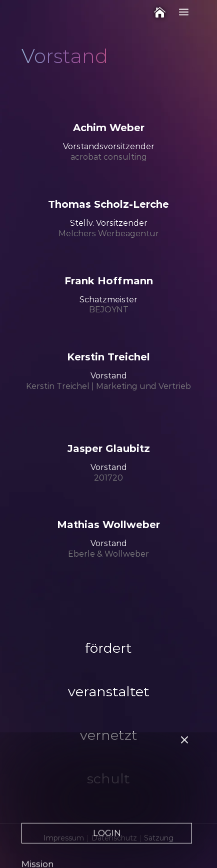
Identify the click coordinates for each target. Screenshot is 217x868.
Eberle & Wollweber (108, 554)
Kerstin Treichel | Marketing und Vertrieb (108, 386)
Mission (38, 774)
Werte (35, 790)
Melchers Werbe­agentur (109, 234)
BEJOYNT (109, 310)
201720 (108, 478)
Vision (34, 820)
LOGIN (107, 743)
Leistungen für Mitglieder (78, 836)
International (50, 851)
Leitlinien (42, 805)
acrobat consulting (109, 157)
